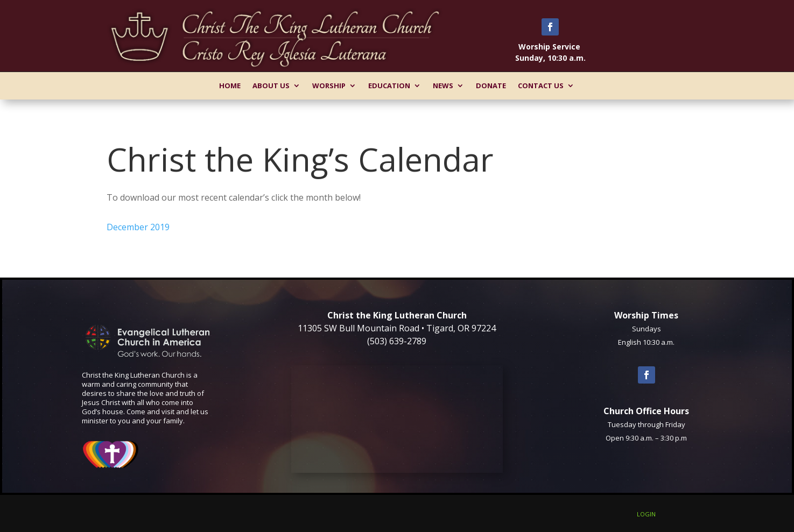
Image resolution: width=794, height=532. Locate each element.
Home (230, 86)
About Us (271, 86)
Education (389, 86)
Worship (329, 86)
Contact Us (541, 86)
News (443, 86)
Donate (491, 86)
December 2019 (138, 227)
